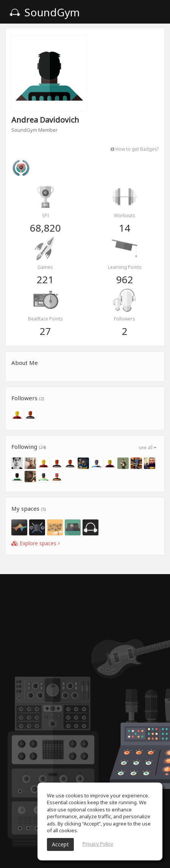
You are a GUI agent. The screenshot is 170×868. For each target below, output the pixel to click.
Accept (60, 844)
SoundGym (45, 12)
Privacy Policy (98, 844)
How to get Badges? (135, 149)
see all (147, 447)
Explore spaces (36, 543)
